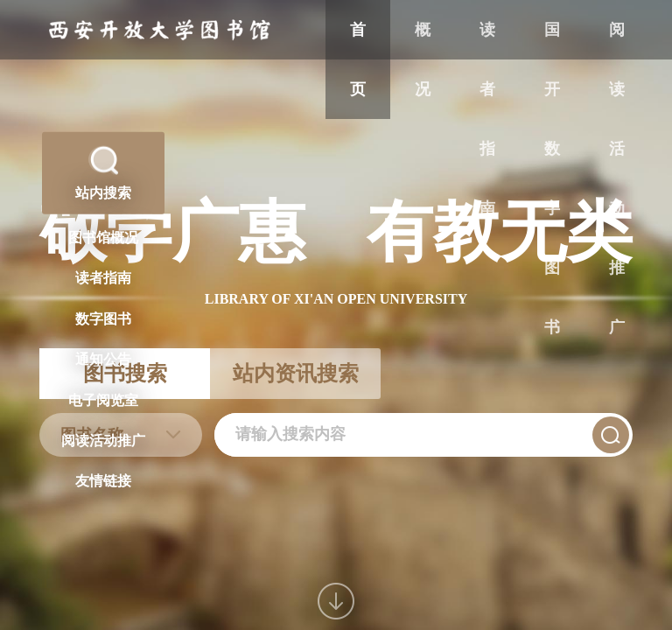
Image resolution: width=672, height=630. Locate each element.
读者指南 (487, 119)
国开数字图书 (552, 178)
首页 (358, 59)
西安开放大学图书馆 (160, 30)
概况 (423, 59)
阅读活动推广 (617, 178)
